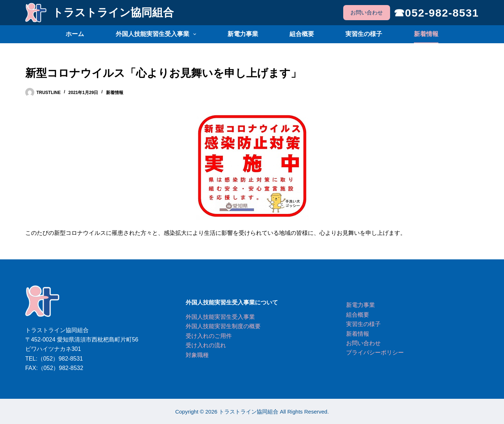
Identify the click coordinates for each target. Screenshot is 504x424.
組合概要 (302, 34)
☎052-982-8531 (436, 13)
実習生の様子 (364, 34)
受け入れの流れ (206, 345)
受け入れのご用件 (209, 336)
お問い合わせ (367, 12)
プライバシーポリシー (375, 352)
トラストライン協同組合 (113, 12)
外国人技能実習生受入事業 (157, 34)
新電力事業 (243, 34)
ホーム (75, 34)
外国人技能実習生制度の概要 (223, 326)
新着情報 (426, 34)
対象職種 (197, 355)
